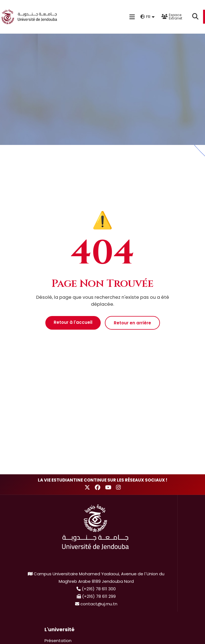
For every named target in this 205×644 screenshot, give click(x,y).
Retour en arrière (132, 323)
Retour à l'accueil (73, 322)
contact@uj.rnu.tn (99, 604)
